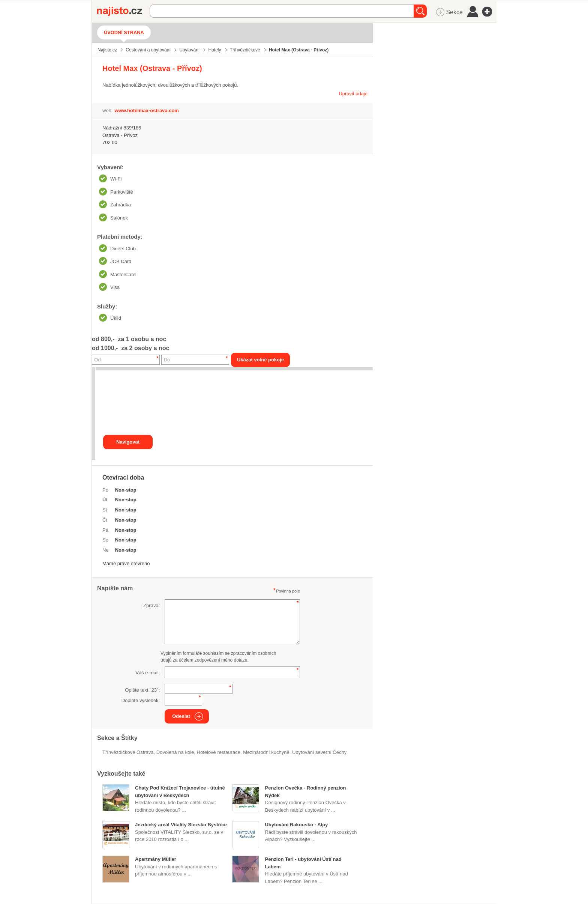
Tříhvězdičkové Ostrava (128, 752)
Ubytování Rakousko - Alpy (296, 825)
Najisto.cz (123, 11)
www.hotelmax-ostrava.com (146, 111)
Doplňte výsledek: (141, 700)
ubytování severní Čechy (319, 752)
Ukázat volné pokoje (260, 360)
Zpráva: (151, 605)
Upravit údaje (353, 94)
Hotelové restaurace (219, 752)
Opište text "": (142, 690)
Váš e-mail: (148, 673)
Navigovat (128, 442)
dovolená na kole (175, 752)
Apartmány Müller (156, 859)
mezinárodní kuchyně (266, 752)
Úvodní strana (124, 32)
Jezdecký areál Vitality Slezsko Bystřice (181, 825)
